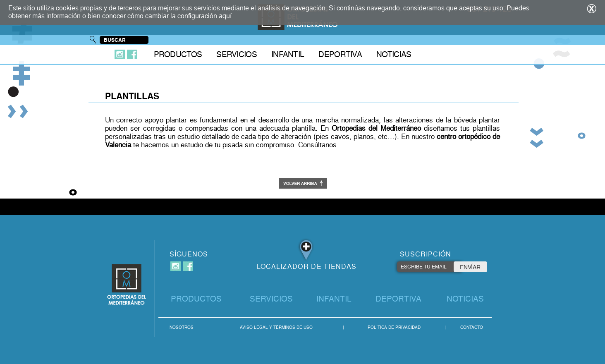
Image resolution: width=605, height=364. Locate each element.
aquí (225, 16)
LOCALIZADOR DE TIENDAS (307, 267)
